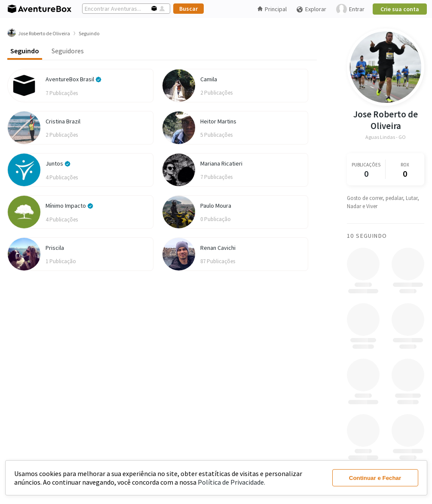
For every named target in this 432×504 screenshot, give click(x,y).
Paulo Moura (216, 206)
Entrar (350, 9)
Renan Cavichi (218, 248)
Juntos (58, 163)
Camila (209, 79)
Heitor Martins (218, 121)
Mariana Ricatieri (221, 163)
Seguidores (68, 51)
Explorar (311, 9)
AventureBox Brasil (74, 79)
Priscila (55, 248)
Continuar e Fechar (375, 478)
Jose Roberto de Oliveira (386, 120)
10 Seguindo (367, 236)
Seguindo (25, 51)
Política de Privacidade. (231, 482)
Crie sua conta (400, 9)
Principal (272, 9)
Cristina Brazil (63, 121)
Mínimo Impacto (69, 206)
